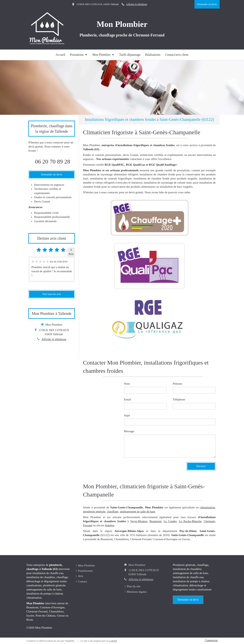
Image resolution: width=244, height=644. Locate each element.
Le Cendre (170, 521)
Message (129, 431)
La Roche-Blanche (190, 521)
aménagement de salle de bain (137, 511)
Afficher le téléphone (137, 4)
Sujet (127, 415)
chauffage (113, 511)
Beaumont (155, 521)
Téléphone (179, 399)
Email (127, 399)
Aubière (110, 525)
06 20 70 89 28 (53, 161)
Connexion (211, 640)
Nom (127, 384)
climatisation (207, 507)
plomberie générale (94, 511)
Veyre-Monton (139, 521)
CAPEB (113, 641)
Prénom (177, 384)
